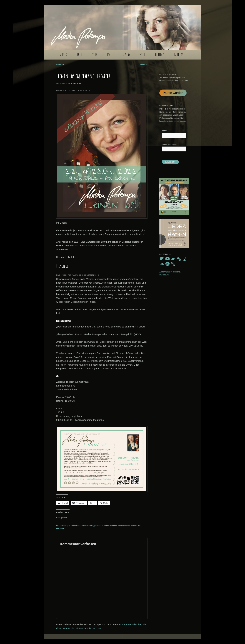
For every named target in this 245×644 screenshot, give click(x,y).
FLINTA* (160, 55)
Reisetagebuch (93, 526)
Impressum (164, 275)
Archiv (162, 272)
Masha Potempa (110, 526)
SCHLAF (126, 55)
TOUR (80, 55)
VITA (95, 55)
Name (164, 131)
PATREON (179, 55)
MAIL (110, 55)
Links (168, 272)
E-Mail (169, 144)
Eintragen (170, 162)
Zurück (60, 65)
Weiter (144, 65)
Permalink (60, 529)
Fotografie (176, 272)
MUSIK (63, 55)
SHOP (143, 55)
